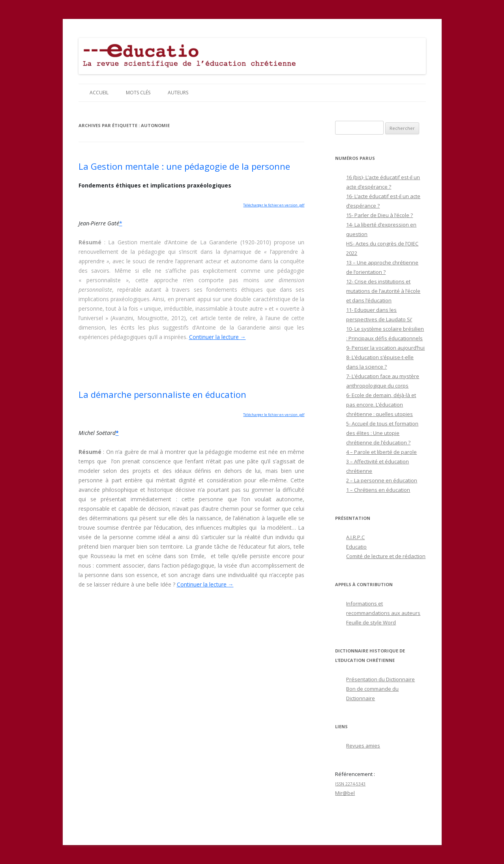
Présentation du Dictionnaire (380, 679)
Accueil (99, 93)
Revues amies (363, 746)
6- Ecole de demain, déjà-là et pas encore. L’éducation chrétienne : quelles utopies (381, 405)
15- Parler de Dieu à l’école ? (379, 215)
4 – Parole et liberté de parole (381, 452)
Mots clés (138, 93)
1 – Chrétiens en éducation (378, 490)
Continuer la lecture (217, 337)
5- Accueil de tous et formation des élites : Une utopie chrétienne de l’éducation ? (382, 433)
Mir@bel (345, 793)
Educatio (356, 547)
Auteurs (178, 93)
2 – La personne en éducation (382, 480)
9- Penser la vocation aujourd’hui (385, 348)
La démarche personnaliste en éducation (162, 394)
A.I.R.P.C (355, 537)
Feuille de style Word (371, 622)
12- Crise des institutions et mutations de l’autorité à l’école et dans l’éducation (383, 291)
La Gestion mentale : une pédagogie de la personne (184, 166)
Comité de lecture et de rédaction (386, 556)
